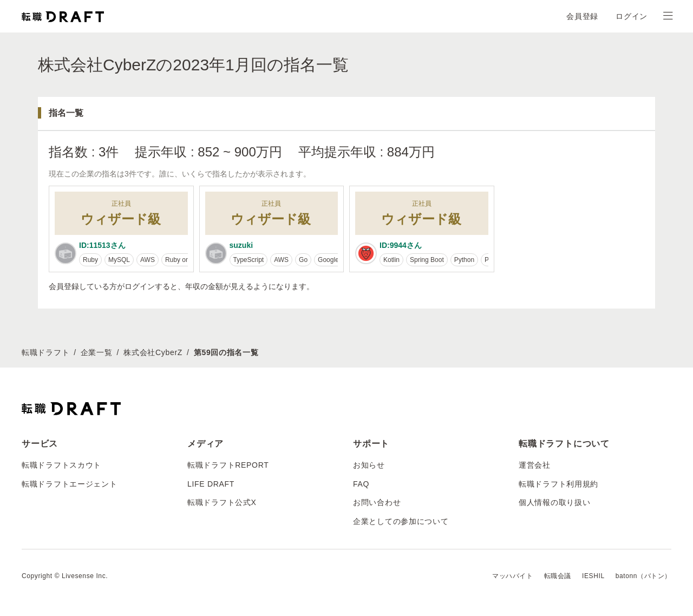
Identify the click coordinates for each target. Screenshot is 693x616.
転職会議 (558, 576)
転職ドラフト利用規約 (558, 484)
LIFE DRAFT (211, 484)
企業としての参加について (401, 521)
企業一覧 (97, 352)
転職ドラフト (45, 352)
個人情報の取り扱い (554, 502)
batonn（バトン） (643, 576)
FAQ (361, 484)
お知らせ (369, 465)
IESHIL (593, 576)
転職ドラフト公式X (222, 502)
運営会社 (535, 465)
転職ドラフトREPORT (228, 465)
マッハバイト (513, 576)
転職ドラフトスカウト (61, 465)
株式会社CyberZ (153, 352)
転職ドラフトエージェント (69, 484)
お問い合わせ (377, 502)
